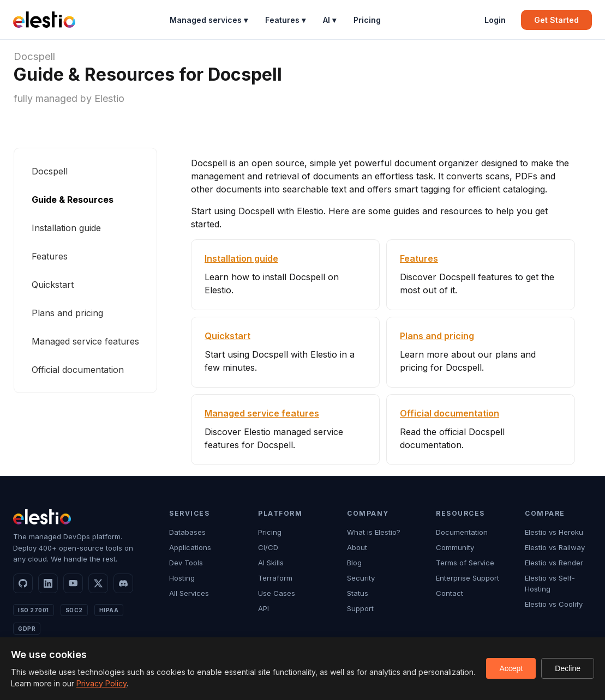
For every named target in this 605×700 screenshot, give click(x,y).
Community (455, 547)
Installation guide (66, 228)
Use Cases (277, 593)
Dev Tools (186, 563)
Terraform (275, 578)
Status (358, 593)
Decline (568, 668)
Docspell (34, 56)
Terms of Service (465, 563)
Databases (187, 532)
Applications (190, 547)
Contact (450, 593)
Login (495, 20)
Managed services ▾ (209, 20)
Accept (511, 668)
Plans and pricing (67, 313)
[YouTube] (73, 583)
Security (361, 578)
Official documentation (78, 370)
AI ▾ (330, 20)
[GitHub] (23, 583)
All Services (189, 593)
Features (50, 256)
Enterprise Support (468, 578)
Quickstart (53, 285)
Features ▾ (285, 20)
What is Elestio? (374, 532)
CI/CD (268, 547)
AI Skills (271, 563)
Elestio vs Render (554, 563)
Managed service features (85, 341)
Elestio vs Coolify (554, 604)
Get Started (556, 20)
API (263, 608)
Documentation (462, 532)
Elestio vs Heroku (554, 532)
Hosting (182, 578)
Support (360, 608)
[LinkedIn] (48, 583)
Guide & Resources (73, 200)
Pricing (367, 20)
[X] (98, 583)
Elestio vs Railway (555, 547)
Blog (354, 563)
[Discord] (123, 583)
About (357, 547)
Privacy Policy (101, 683)
